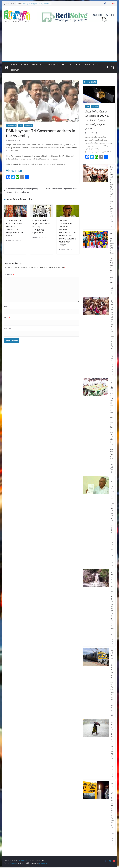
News (24, 64)
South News (29, 125)
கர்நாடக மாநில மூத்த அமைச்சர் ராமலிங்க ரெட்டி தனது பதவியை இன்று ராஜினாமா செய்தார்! (112, 515)
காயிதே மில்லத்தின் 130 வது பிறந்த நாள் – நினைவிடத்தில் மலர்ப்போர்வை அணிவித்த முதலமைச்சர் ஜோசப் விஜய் (112, 421)
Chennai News (11, 125)
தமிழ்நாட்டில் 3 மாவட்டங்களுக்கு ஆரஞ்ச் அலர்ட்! (112, 743)
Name (7, 306)
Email (7, 317)
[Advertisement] (59, 44)
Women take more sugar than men (63, 189)
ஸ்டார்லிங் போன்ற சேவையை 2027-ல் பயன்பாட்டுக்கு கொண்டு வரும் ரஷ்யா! (97, 120)
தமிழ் (13, 64)
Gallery (65, 64)
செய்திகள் (95, 106)
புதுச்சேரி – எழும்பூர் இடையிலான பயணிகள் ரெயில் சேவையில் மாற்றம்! (112, 676)
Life (76, 64)
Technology (90, 64)
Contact (15, 70)
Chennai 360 (50, 64)
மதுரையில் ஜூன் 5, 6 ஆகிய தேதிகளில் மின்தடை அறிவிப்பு (112, 806)
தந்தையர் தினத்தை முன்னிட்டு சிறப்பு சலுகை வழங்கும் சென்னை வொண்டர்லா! (112, 258)
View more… (17, 170)
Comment (9, 275)
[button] (16, 64)
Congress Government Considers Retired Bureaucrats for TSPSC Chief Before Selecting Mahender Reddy (68, 233)
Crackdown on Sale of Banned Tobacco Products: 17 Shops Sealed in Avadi (14, 228)
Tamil (88, 106)
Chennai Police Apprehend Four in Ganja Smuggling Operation (41, 227)
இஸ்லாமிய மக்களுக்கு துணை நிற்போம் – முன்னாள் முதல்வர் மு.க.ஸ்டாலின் (112, 191)
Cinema (35, 64)
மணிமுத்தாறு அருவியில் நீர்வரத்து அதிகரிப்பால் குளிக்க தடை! (112, 601)
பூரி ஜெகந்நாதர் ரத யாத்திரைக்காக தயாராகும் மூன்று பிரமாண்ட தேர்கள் (112, 330)
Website (7, 329)
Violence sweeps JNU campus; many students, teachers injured (21, 190)
